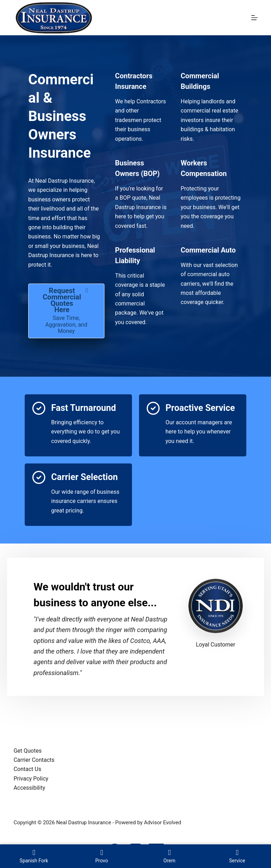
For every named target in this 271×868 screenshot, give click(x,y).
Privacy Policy (31, 779)
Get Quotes (28, 751)
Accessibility (29, 788)
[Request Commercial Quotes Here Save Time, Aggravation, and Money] (66, 311)
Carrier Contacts (34, 760)
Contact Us (27, 769)
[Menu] (254, 18)
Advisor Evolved (163, 823)
